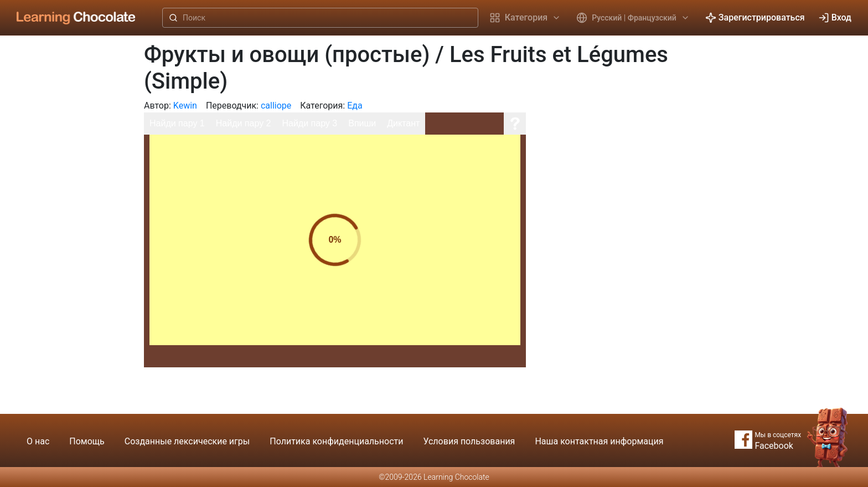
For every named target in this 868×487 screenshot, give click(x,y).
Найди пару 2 (244, 123)
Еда (355, 106)
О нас (38, 441)
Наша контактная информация (599, 441)
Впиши (362, 123)
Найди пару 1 (177, 123)
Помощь (87, 441)
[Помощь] (515, 124)
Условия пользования (469, 441)
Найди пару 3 (309, 123)
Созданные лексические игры (187, 441)
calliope (276, 106)
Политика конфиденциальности (336, 441)
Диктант (403, 123)
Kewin (185, 106)
